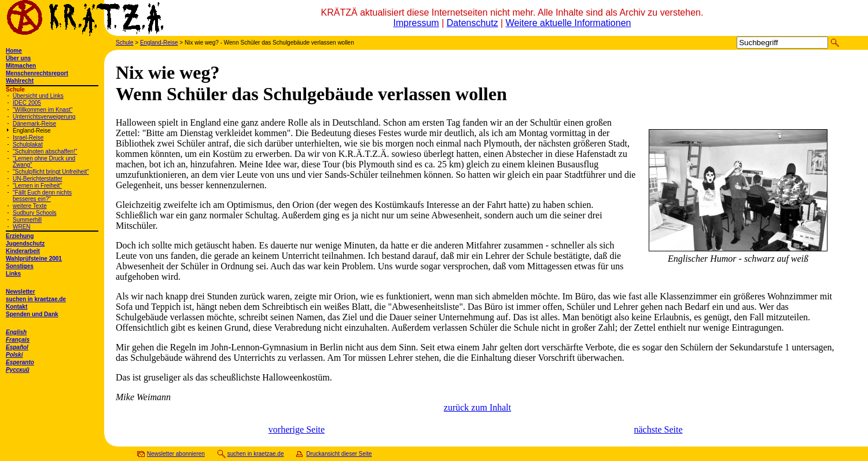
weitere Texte (30, 206)
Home (14, 51)
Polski (14, 355)
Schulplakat (28, 144)
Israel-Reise (28, 138)
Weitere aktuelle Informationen (569, 23)
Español (17, 347)
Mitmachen (21, 66)
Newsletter (21, 292)
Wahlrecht (20, 81)
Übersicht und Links (38, 96)
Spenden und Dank (32, 314)
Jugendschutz (25, 244)
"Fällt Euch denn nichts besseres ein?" (42, 196)
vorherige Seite (297, 429)
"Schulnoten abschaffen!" (45, 151)
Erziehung (20, 236)
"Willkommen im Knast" (43, 110)
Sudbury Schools (35, 213)
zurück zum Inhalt (477, 407)
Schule (125, 43)
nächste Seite (659, 429)
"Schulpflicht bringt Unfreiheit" (51, 172)
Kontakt (16, 307)
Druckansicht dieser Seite (339, 454)
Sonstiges (20, 266)
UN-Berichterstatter (38, 179)
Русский (18, 370)
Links (13, 274)
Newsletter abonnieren (176, 454)
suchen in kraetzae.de (36, 299)
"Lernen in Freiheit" (37, 186)
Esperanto (20, 362)
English (16, 332)
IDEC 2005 (27, 103)
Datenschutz (472, 23)
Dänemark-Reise (34, 124)
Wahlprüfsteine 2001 (34, 259)
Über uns (18, 58)
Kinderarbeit (23, 251)
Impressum (416, 23)
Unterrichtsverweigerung (44, 117)
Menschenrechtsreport (37, 73)
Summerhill (27, 220)
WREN (22, 227)
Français (18, 340)
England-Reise (32, 131)
